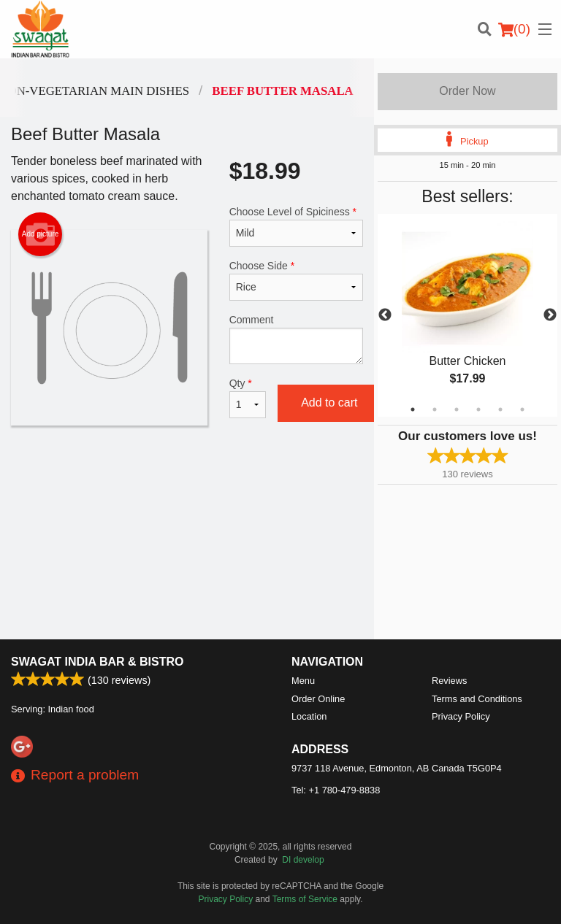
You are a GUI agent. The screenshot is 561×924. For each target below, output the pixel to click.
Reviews (449, 681)
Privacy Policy (461, 716)
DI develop (303, 860)
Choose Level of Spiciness (296, 226)
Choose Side (296, 280)
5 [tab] (500, 409)
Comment (296, 339)
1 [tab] (413, 409)
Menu (303, 681)
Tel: (336, 790)
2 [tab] (435, 409)
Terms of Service (305, 899)
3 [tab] (457, 409)
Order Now (467, 91)
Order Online (318, 699)
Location (309, 716)
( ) (514, 29)
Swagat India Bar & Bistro (97, 662)
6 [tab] (522, 409)
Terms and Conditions (477, 699)
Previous (385, 315)
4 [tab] (478, 409)
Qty (248, 398)
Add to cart (329, 403)
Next (550, 315)
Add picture (41, 234)
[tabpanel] (467, 315)
